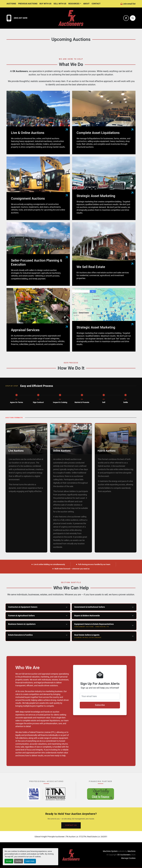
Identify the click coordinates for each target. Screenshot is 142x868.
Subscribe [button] (100, 705)
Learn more (30, 861)
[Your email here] (100, 696)
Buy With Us (45, 4)
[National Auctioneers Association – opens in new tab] (34, 794)
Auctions (11, 4)
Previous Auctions (28, 4)
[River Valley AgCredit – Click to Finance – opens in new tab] (101, 794)
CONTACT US (71, 825)
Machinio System (110, 851)
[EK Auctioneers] (71, 855)
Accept (9, 861)
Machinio (132, 851)
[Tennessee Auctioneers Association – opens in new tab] (55, 794)
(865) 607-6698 (21, 18)
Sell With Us (60, 4)
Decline (19, 861)
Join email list (129, 4)
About (86, 4)
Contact (96, 4)
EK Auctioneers (124, 855)
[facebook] (126, 18)
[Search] (133, 18)
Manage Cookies (128, 858)
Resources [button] (74, 4)
